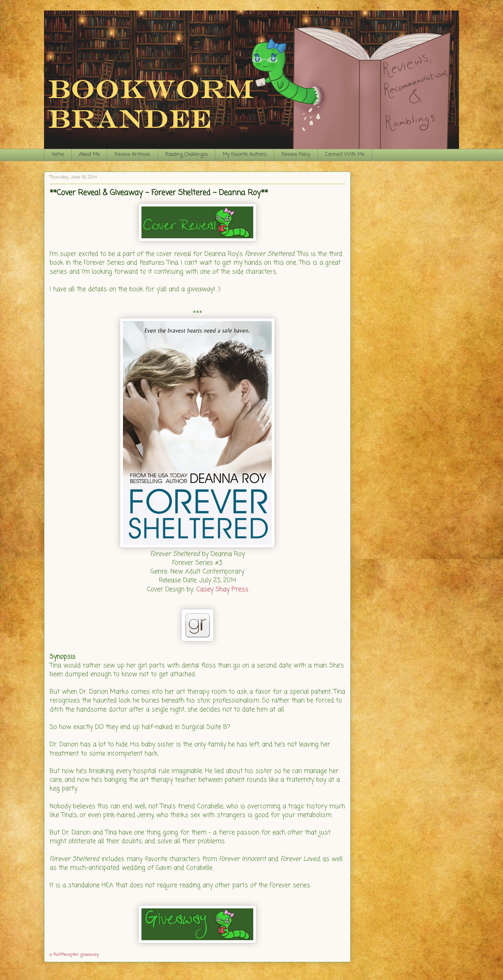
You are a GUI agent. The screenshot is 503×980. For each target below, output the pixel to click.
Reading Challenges (187, 155)
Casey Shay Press (222, 589)
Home (58, 155)
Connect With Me (345, 155)
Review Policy (296, 155)
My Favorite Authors (245, 155)
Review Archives (132, 155)
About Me (89, 155)
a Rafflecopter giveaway (74, 955)
